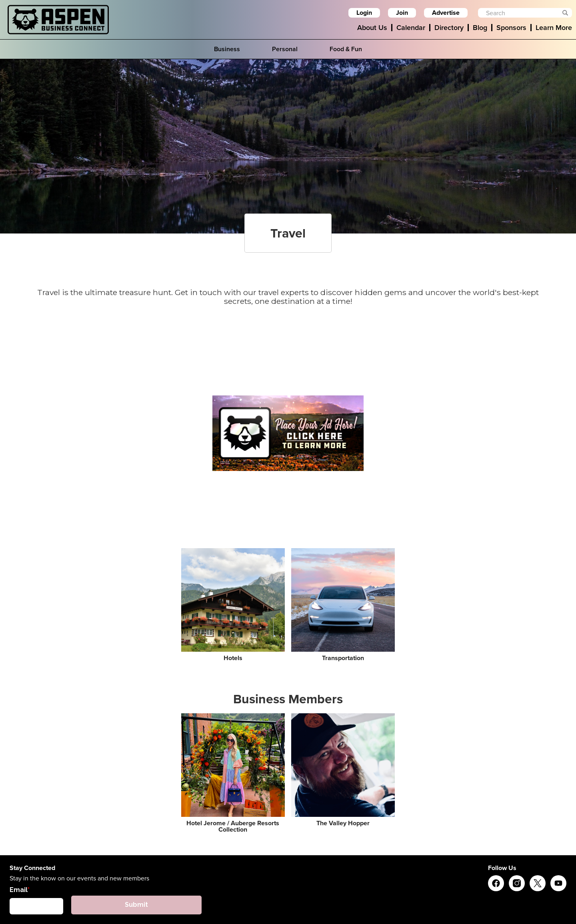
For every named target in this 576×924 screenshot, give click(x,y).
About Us (372, 28)
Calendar (411, 28)
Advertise (446, 13)
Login (364, 13)
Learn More (554, 28)
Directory (449, 28)
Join (402, 13)
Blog (480, 28)
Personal (285, 49)
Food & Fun (346, 49)
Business (227, 49)
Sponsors (511, 28)
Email (19, 890)
